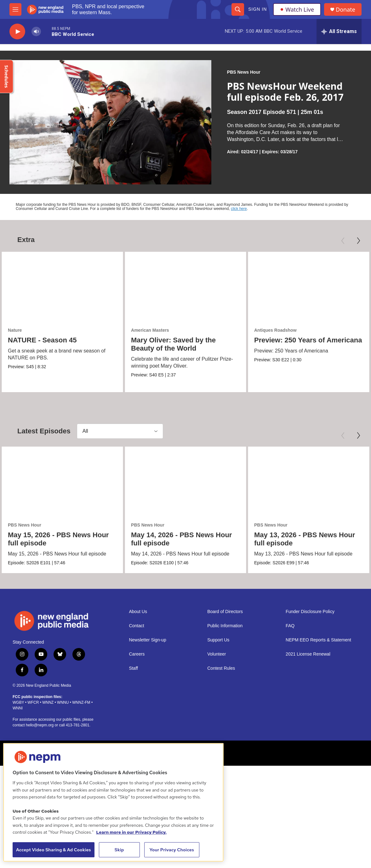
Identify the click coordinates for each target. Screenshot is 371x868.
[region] (113, 802)
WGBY (18, 702)
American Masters (150, 330)
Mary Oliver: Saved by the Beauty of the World (173, 344)
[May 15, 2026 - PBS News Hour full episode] (62, 481)
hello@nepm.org (40, 725)
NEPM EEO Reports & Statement (318, 640)
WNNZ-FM (81, 702)
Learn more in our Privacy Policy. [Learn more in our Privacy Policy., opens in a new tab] (131, 832)
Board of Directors (225, 612)
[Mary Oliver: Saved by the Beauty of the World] (185, 286)
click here (239, 209)
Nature (15, 330)
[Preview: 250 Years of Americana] (309, 286)
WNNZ (48, 702)
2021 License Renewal (308, 654)
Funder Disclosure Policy (310, 612)
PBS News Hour (244, 72)
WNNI (18, 708)
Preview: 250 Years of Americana (308, 340)
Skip (119, 850)
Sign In (257, 9)
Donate (345, 10)
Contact (136, 626)
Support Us (218, 640)
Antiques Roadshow (275, 330)
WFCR (33, 702)
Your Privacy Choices (172, 850)
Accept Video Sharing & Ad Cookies (54, 850)
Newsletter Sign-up (147, 640)
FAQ (290, 626)
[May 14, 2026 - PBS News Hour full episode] (185, 481)
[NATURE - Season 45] (62, 286)
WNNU (63, 702)
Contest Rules (221, 668)
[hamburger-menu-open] (15, 9)
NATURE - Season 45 (42, 340)
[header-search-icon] (238, 9)
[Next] (358, 241)
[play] (17, 32)
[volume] (36, 32)
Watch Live (297, 9)
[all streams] (339, 31)
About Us (138, 612)
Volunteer (217, 654)
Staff (133, 668)
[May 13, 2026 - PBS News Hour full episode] (309, 481)
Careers (137, 654)
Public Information (225, 626)
